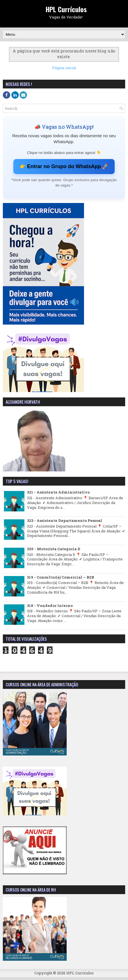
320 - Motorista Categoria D (54, 549)
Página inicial (64, 68)
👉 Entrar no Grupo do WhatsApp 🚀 (64, 166)
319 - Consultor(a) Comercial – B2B (60, 577)
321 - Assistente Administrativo (58, 492)
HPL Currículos (66, 9)
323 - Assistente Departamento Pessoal (65, 520)
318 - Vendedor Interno (50, 606)
